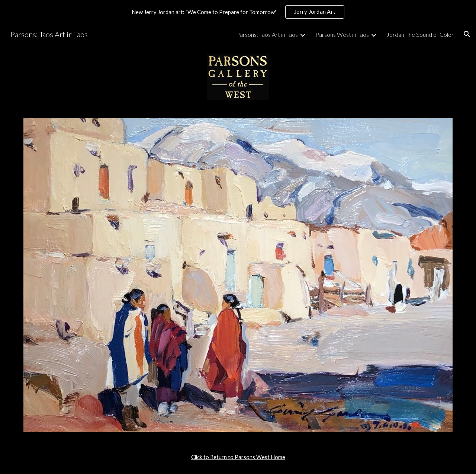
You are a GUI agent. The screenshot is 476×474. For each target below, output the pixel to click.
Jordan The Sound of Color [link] (420, 34)
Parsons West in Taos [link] (342, 34)
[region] (238, 12)
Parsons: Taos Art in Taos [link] (267, 34)
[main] (238, 457)
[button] (467, 34)
